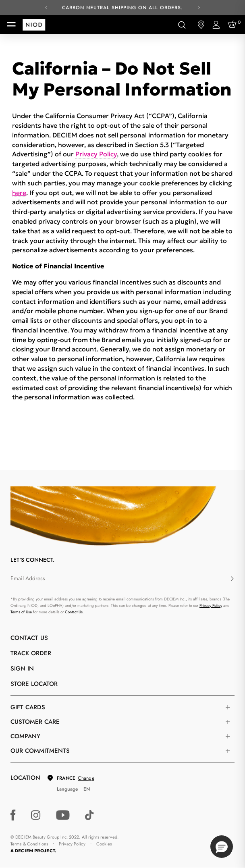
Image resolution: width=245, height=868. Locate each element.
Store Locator (34, 684)
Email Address (28, 578)
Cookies (104, 844)
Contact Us (74, 612)
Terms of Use (21, 612)
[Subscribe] (232, 579)
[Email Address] (122, 579)
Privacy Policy (96, 154)
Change (86, 778)
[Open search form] (182, 25)
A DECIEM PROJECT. (33, 851)
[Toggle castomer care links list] (228, 722)
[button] (222, 847)
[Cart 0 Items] (233, 25)
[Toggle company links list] (228, 736)
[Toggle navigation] (11, 25)
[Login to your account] (217, 25)
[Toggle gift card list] (228, 707)
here (19, 193)
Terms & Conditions (29, 844)
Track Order (31, 653)
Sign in (22, 669)
